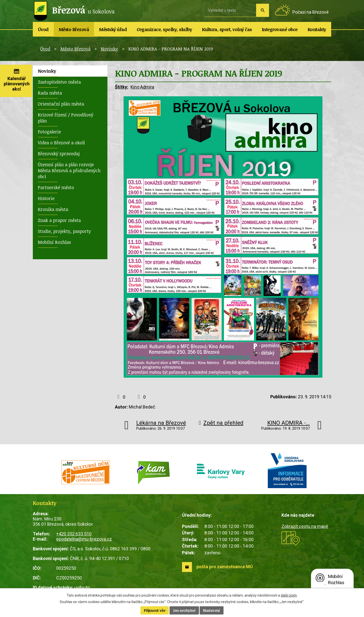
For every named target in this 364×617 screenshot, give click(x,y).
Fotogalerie (49, 132)
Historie (46, 198)
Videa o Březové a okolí (61, 143)
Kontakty (317, 29)
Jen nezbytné (184, 610)
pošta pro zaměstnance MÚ (225, 567)
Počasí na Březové (311, 12)
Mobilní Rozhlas (54, 242)
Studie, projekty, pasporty (64, 231)
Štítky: (122, 87)
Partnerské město (56, 187)
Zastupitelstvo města (59, 82)
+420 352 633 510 (74, 534)
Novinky (109, 49)
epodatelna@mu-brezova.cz (84, 539)
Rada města (50, 93)
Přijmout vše (155, 610)
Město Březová (74, 29)
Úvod (43, 29)
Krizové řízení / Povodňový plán (66, 118)
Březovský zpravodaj (59, 154)
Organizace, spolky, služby (164, 29)
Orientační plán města (61, 104)
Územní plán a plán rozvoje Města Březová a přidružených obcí (69, 170)
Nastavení (212, 610)
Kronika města (53, 209)
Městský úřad (113, 29)
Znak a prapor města (59, 220)
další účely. (289, 595)
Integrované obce (280, 29)
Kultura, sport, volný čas (227, 29)
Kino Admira (142, 87)
